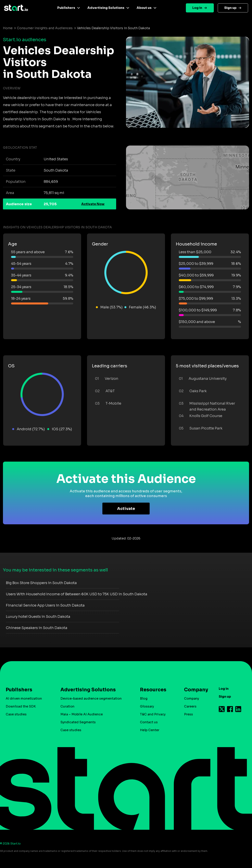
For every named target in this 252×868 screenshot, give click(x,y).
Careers (190, 706)
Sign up (230, 8)
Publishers (66, 8)
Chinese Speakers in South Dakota (37, 628)
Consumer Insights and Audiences (45, 28)
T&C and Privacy (153, 714)
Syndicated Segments (78, 722)
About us (144, 8)
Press (189, 714)
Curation (67, 706)
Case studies (16, 714)
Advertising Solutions (106, 8)
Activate (126, 509)
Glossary (147, 706)
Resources (153, 690)
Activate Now (93, 204)
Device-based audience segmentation (91, 699)
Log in (197, 8)
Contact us (149, 722)
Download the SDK (21, 706)
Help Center (150, 730)
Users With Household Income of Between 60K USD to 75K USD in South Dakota (77, 594)
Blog (144, 699)
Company (194, 690)
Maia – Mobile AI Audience (82, 714)
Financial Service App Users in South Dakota (45, 605)
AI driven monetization (24, 699)
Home (8, 28)
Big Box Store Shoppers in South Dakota (41, 583)
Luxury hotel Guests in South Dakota (38, 617)
